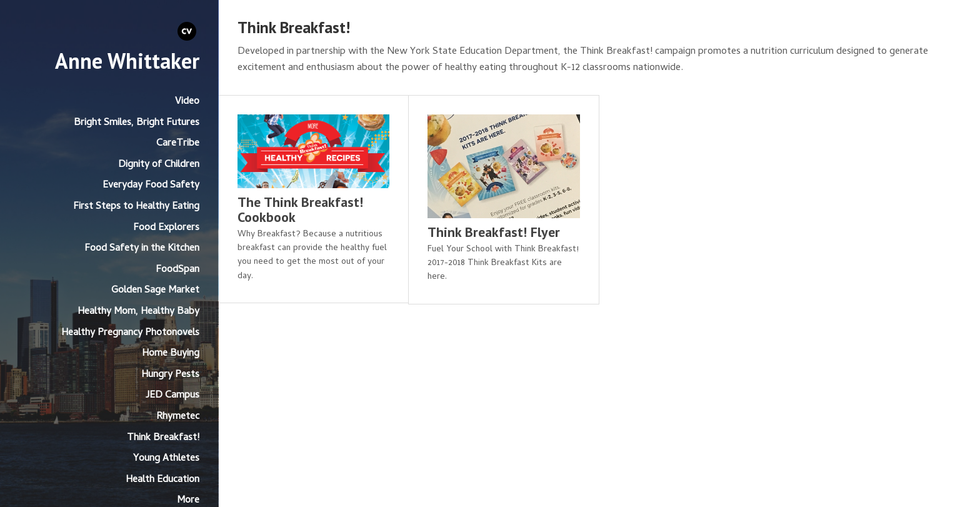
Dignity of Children (159, 165)
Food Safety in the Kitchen (142, 249)
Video (187, 102)
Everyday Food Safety (151, 186)
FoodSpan (177, 270)
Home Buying (171, 354)
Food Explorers (166, 228)
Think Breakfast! (163, 438)
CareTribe (178, 144)
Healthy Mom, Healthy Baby (138, 312)
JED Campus (172, 396)
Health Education (162, 480)
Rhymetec (178, 417)
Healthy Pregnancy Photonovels (130, 333)
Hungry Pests (170, 375)
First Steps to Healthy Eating (136, 207)
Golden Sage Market (155, 291)
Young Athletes (166, 459)
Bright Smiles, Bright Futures (137, 123)
